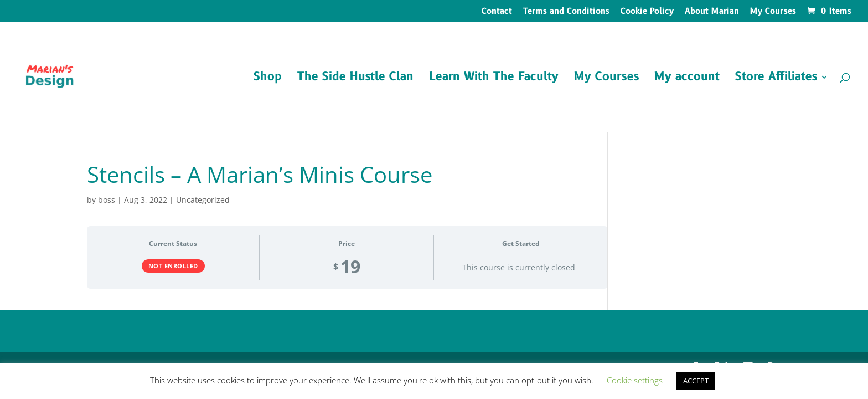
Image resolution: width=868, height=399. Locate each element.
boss (107, 200)
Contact (497, 12)
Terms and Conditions (566, 12)
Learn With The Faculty (494, 79)
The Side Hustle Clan (355, 79)
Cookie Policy (647, 12)
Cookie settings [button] (635, 380)
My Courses (773, 12)
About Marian (712, 12)
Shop (268, 79)
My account (687, 79)
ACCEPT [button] (696, 381)
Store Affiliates (776, 79)
